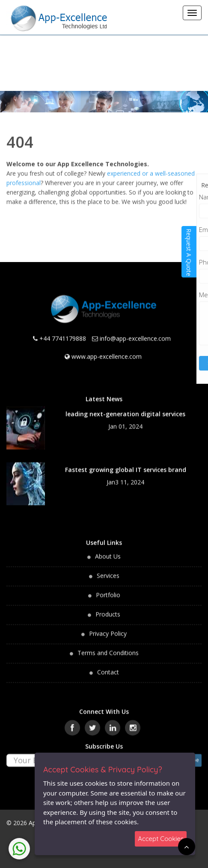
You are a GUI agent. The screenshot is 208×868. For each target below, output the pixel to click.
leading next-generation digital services (125, 409)
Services (108, 571)
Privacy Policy (108, 628)
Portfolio (108, 590)
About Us (108, 551)
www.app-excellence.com (107, 351)
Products (108, 609)
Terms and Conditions (108, 648)
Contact (108, 667)
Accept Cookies (161, 839)
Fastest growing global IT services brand (126, 465)
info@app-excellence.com (135, 333)
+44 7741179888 (63, 333)
